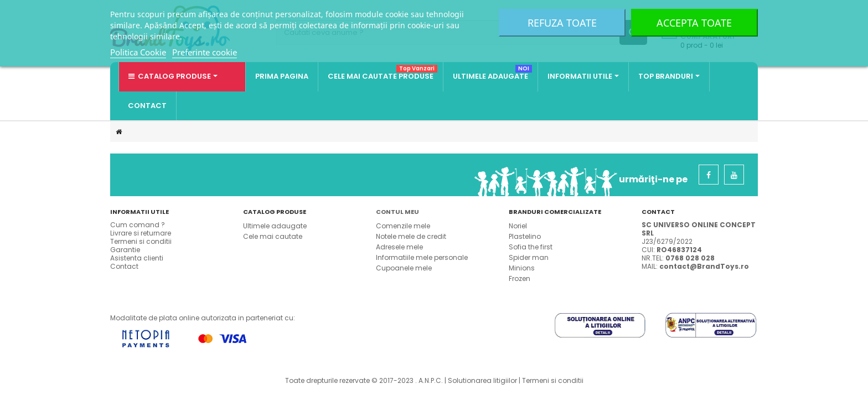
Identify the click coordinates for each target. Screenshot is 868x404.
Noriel (518, 226)
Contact (124, 266)
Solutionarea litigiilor (482, 380)
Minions (522, 268)
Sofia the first (531, 247)
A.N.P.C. (431, 380)
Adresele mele (399, 247)
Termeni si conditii (141, 241)
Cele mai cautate (273, 236)
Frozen (520, 278)
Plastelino (525, 236)
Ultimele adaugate (275, 226)
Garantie (125, 250)
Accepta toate (694, 23)
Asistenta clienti (137, 258)
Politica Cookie (138, 52)
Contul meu (397, 212)
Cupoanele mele (404, 268)
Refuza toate (562, 23)
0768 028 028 (690, 258)
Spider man (529, 257)
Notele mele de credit (411, 236)
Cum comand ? (138, 225)
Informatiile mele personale (422, 257)
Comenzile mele (403, 226)
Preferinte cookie (205, 52)
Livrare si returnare (141, 233)
